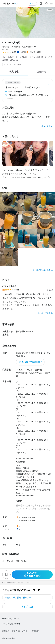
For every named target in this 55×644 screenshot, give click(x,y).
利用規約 (6, 631)
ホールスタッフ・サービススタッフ (24, 88)
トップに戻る (28, 607)
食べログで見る (44, 313)
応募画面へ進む (32, 575)
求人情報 (14, 72)
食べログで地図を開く (32, 362)
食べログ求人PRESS (11, 619)
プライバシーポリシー (21, 631)
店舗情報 (41, 72)
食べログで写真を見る (42, 270)
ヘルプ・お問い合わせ (11, 624)
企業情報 (35, 631)
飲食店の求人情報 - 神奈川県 (18, 598)
